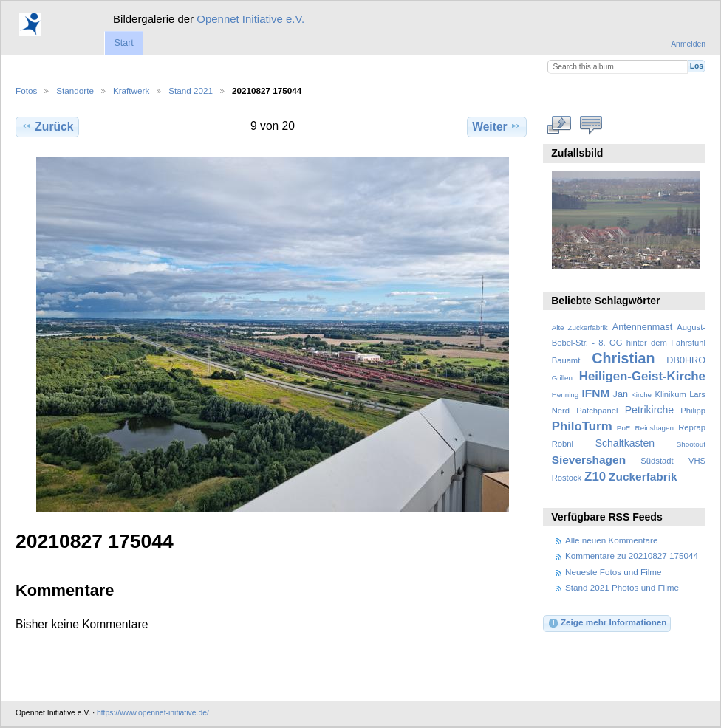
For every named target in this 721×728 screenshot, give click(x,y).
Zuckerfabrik (643, 477)
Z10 (595, 477)
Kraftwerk (131, 90)
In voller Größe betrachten (560, 125)
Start (123, 43)
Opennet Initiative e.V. (250, 19)
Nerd (561, 411)
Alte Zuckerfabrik (580, 327)
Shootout (691, 444)
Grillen (562, 378)
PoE (624, 428)
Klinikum (670, 394)
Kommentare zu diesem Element (591, 125)
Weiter (497, 126)
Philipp (693, 411)
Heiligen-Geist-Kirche (642, 376)
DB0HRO (686, 360)
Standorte (75, 90)
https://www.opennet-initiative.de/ (153, 713)
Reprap (692, 427)
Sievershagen (589, 460)
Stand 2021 (191, 90)
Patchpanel (597, 411)
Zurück (47, 126)
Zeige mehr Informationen (607, 623)
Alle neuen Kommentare (611, 540)
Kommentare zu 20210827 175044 (632, 556)
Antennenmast (642, 327)
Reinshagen (655, 428)
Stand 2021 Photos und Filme (622, 587)
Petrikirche (649, 410)
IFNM (596, 393)
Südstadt (657, 461)
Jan (621, 394)
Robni (563, 444)
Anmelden (688, 44)
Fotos (26, 90)
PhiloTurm (582, 426)
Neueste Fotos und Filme (614, 572)
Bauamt (566, 360)
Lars (697, 394)
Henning (565, 395)
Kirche (641, 395)
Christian (623, 358)
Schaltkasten (625, 443)
